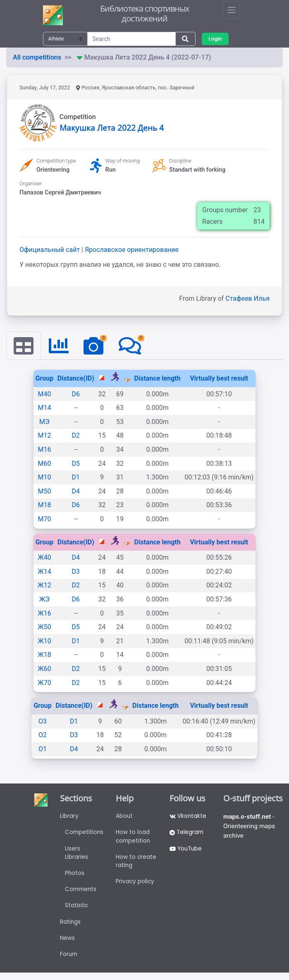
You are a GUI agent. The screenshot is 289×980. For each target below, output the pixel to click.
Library (69, 817)
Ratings (70, 927)
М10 (44, 478)
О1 (43, 749)
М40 (44, 394)
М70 (44, 519)
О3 (43, 722)
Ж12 (44, 586)
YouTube (187, 851)
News (67, 944)
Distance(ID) (76, 379)
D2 (76, 436)
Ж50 (44, 627)
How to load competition (135, 838)
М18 (44, 505)
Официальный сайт (50, 250)
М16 (44, 450)
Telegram (188, 834)
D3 (76, 572)
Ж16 (44, 613)
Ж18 (44, 655)
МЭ (44, 422)
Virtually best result (219, 379)
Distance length (158, 379)
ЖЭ (44, 600)
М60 (44, 464)
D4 (76, 492)
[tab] (24, 346)
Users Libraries (76, 855)
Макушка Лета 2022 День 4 (112, 128)
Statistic (76, 911)
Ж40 (44, 558)
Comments (81, 894)
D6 (76, 394)
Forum (69, 961)
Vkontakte (189, 817)
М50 (44, 492)
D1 (76, 478)
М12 (44, 436)
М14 (44, 408)
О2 (43, 735)
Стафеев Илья (247, 298)
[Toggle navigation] (232, 10)
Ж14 (44, 572)
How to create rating (137, 864)
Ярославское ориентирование (132, 250)
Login (216, 39)
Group (45, 379)
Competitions (84, 834)
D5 (76, 464)
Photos (74, 877)
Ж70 (44, 683)
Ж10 (44, 641)
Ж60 (44, 669)
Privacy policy (136, 885)
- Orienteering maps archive (250, 828)
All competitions (37, 57)
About (125, 817)
